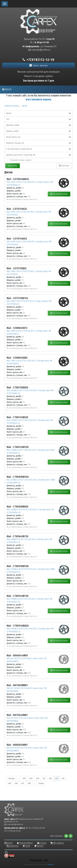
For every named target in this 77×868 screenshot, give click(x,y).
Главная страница (12, 106)
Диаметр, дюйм (38, 125)
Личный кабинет (25, 843)
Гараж (26, 846)
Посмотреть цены (59, 194)
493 (57, 778)
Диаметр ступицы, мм (38, 143)
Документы (12, 846)
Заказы (42, 843)
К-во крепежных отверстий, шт (38, 149)
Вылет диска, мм (38, 137)
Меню (7, 89)
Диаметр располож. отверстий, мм (38, 155)
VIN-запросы (57, 843)
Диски (25, 106)
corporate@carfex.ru (39, 50)
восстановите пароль (39, 99)
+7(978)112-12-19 (38, 60)
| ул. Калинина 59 (39, 46)
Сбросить (64, 166)
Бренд (38, 113)
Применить (13, 166)
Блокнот (39, 846)
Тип (38, 119)
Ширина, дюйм (38, 131)
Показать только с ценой (21, 160)
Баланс (9, 843)
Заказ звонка (38, 65)
